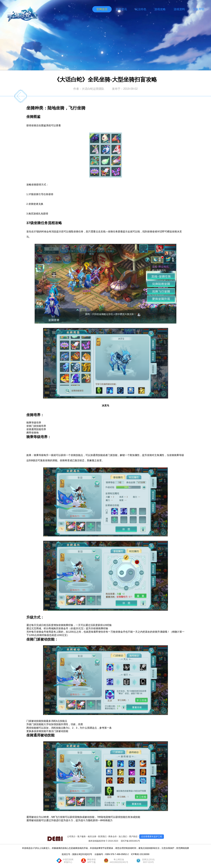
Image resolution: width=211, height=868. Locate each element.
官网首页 (102, 9)
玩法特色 (141, 9)
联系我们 (102, 837)
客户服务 (82, 837)
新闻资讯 (121, 9)
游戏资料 (179, 9)
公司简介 (71, 837)
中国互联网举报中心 (68, 861)
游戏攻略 (160, 9)
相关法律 (92, 837)
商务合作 (113, 837)
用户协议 (133, 837)
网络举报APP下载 (91, 861)
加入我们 (123, 837)
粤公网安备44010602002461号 (119, 861)
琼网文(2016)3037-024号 (148, 861)
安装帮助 (199, 9)
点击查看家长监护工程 (152, 837)
